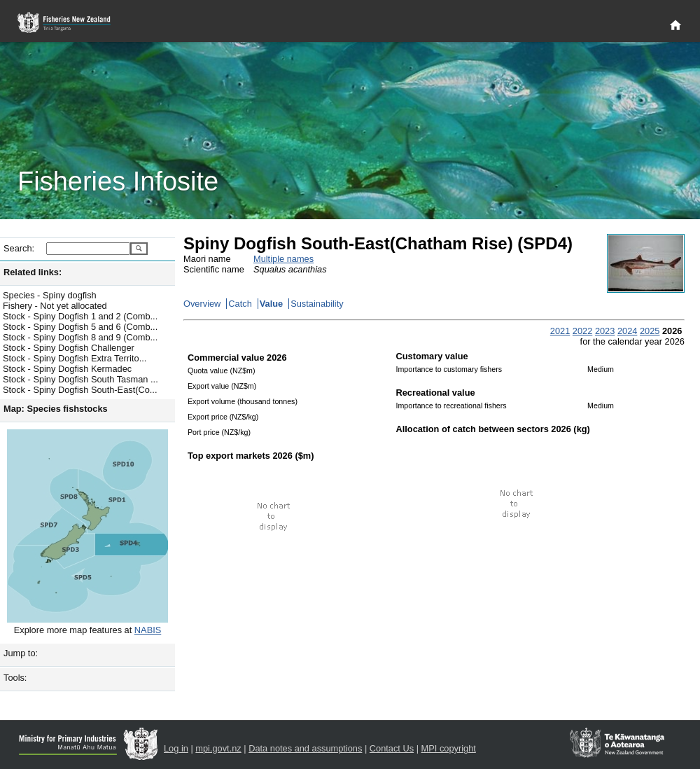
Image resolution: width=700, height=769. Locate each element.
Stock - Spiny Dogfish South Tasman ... (80, 379)
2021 (560, 331)
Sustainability (317, 304)
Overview (202, 304)
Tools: (15, 678)
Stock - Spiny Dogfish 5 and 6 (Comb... (80, 327)
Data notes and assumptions (305, 748)
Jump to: (21, 653)
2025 (650, 331)
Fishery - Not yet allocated (55, 306)
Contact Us (392, 748)
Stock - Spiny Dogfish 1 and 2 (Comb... (80, 316)
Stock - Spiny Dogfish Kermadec (67, 369)
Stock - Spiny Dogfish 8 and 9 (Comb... (80, 337)
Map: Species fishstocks (56, 409)
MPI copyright (449, 748)
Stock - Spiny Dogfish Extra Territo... (75, 358)
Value (271, 304)
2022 (582, 331)
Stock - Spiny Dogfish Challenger (69, 348)
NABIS (148, 630)
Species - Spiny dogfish (50, 295)
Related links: (33, 272)
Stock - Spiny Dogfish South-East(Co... (80, 390)
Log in (176, 748)
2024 (627, 331)
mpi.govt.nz (218, 748)
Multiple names (283, 259)
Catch (240, 304)
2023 (605, 331)
